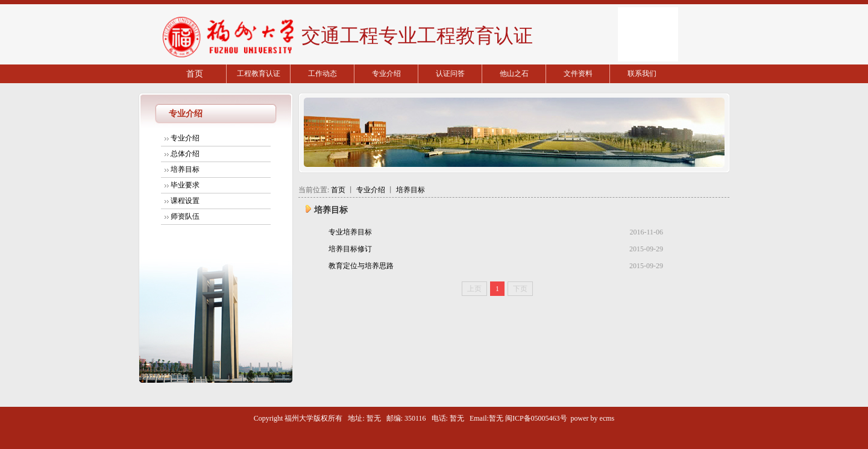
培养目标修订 (350, 249)
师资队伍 (185, 216)
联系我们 (642, 74)
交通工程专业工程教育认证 (415, 36)
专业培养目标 (350, 232)
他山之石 (514, 74)
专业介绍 (386, 74)
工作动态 (322, 74)
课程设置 (185, 201)
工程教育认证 (259, 74)
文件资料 (578, 74)
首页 (195, 74)
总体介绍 (185, 154)
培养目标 (185, 169)
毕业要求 (185, 185)
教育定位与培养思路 (361, 266)
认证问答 (450, 74)
